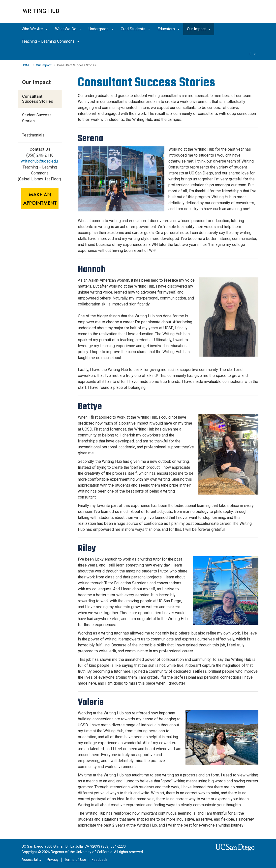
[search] (253, 54)
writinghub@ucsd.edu (39, 161)
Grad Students (135, 29)
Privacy (53, 860)
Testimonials (33, 135)
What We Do (68, 29)
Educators (169, 29)
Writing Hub (41, 11)
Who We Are (35, 29)
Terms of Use (75, 860)
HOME (26, 65)
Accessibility (31, 860)
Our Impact (199, 29)
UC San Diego (225, 14)
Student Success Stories (37, 118)
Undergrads (101, 29)
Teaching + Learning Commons (50, 41)
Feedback (99, 860)
